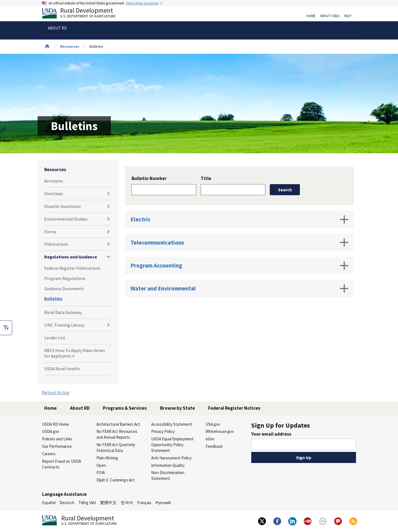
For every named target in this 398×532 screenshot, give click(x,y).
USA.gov (213, 424)
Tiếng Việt (87, 503)
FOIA (101, 473)
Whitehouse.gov (220, 431)
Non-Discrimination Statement (168, 475)
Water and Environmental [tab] (239, 289)
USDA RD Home (56, 424)
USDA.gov (51, 431)
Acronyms (54, 181)
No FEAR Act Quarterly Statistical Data (116, 448)
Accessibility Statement (172, 424)
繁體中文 (108, 503)
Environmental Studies (66, 219)
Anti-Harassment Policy (171, 458)
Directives (54, 194)
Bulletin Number (149, 178)
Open (101, 465)
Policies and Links (57, 439)
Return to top (56, 393)
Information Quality (168, 465)
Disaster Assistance (63, 206)
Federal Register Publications (72, 268)
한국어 (127, 503)
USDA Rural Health (62, 369)
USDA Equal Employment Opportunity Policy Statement (172, 445)
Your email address (271, 434)
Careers (49, 454)
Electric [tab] (239, 219)
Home (311, 16)
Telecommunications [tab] (239, 242)
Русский (163, 503)
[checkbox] (6, 328)
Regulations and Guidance (71, 257)
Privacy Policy (163, 431)
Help (348, 16)
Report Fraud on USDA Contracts (61, 464)
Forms (50, 232)
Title (206, 178)
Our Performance (57, 446)
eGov (210, 439)
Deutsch (67, 503)
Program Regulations (65, 278)
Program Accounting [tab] (239, 266)
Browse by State (177, 408)
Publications (56, 244)
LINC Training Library (64, 325)
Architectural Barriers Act (118, 424)
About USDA (330, 16)
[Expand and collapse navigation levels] (108, 194)
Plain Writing (107, 458)
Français (144, 503)
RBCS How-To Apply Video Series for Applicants (75, 353)
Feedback (214, 446)
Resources (70, 46)
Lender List (55, 338)
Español (49, 503)
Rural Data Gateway (63, 312)
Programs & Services (125, 408)
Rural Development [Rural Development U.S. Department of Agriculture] (83, 14)
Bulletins (53, 298)
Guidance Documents (64, 289)
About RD (80, 408)
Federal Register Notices (234, 408)
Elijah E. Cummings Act (116, 480)
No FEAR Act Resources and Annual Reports (117, 434)
